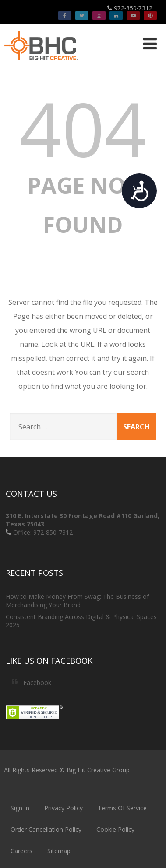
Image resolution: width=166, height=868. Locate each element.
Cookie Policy (115, 829)
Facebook (37, 683)
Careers (21, 851)
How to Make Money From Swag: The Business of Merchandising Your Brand (77, 601)
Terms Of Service (122, 808)
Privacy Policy (64, 808)
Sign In (20, 808)
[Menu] (150, 43)
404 (83, 128)
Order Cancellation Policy (46, 829)
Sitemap (59, 851)
